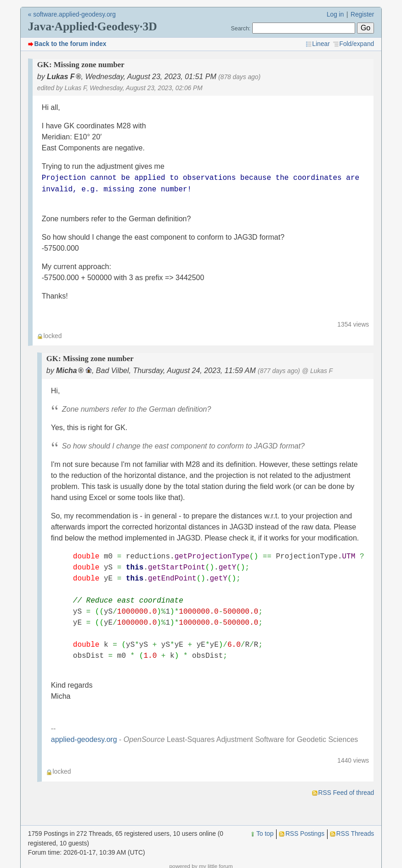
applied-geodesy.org (84, 739)
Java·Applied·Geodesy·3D (93, 26)
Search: (241, 29)
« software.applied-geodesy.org (72, 14)
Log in (335, 14)
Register (362, 14)
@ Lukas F (317, 371)
